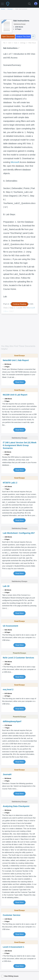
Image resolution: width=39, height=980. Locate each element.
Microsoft (15, 162)
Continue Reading (19, 304)
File (5, 43)
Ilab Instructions (21, 9)
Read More (19, 382)
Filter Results (33, 43)
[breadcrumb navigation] (19, 9)
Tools (16, 43)
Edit (10, 43)
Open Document (8, 37)
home (3, 9)
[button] (2, 3)
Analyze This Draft (23, 37)
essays (10, 9)
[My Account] (37, 4)
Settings (24, 43)
